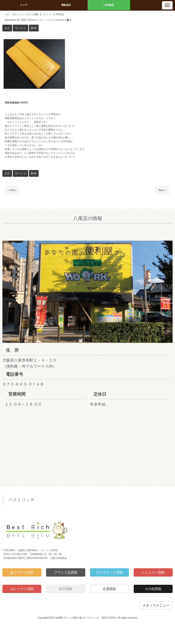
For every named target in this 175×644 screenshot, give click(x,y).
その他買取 (153, 589)
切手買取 (66, 589)
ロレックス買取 (22, 589)
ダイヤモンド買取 (109, 572)
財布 (34, 28)
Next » (162, 190)
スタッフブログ (46, 20)
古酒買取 (109, 589)
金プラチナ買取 (22, 572)
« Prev (12, 190)
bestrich (60, 20)
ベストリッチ (21, 500)
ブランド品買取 (66, 572)
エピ (7, 28)
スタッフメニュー (156, 605)
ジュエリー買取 (153, 572)
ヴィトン (21, 28)
